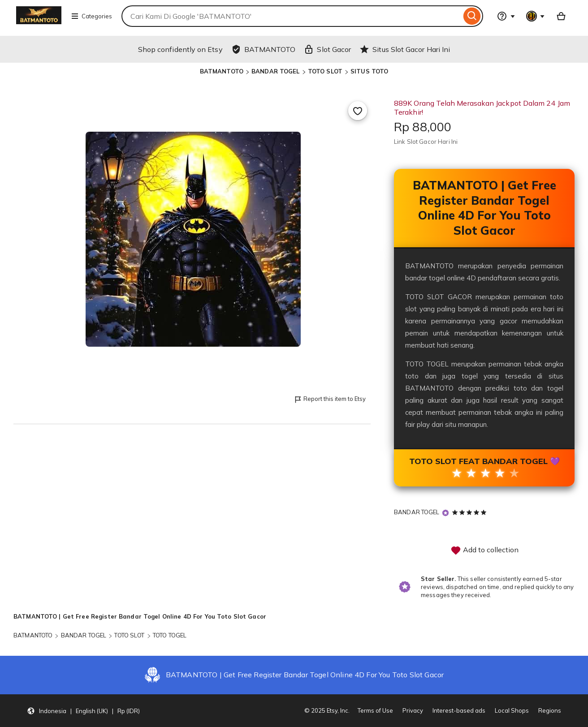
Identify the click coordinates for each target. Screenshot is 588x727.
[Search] (472, 16)
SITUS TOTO (369, 71)
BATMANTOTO (222, 71)
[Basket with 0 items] (561, 16)
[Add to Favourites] (358, 111)
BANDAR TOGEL (276, 71)
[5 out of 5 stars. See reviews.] (471, 512)
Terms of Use (375, 710)
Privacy (413, 710)
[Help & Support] (506, 16)
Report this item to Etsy (330, 399)
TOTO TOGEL (170, 635)
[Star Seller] (445, 513)
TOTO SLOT (325, 71)
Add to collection (484, 551)
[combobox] (291, 16)
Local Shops (512, 710)
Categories (91, 16)
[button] (83, 711)
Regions (550, 710)
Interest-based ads (459, 710)
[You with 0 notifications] (536, 16)
